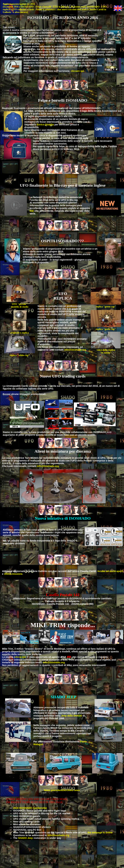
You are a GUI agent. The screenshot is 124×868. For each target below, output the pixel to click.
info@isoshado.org (75, 350)
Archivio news (72, 790)
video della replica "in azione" (106, 350)
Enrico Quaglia (45, 125)
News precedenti (54, 790)
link (32, 211)
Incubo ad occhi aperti (110, 571)
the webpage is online (100, 833)
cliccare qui (77, 71)
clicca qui (20, 657)
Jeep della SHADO (72, 716)
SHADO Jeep (26, 838)
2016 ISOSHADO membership (30, 808)
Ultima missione (13, 574)
